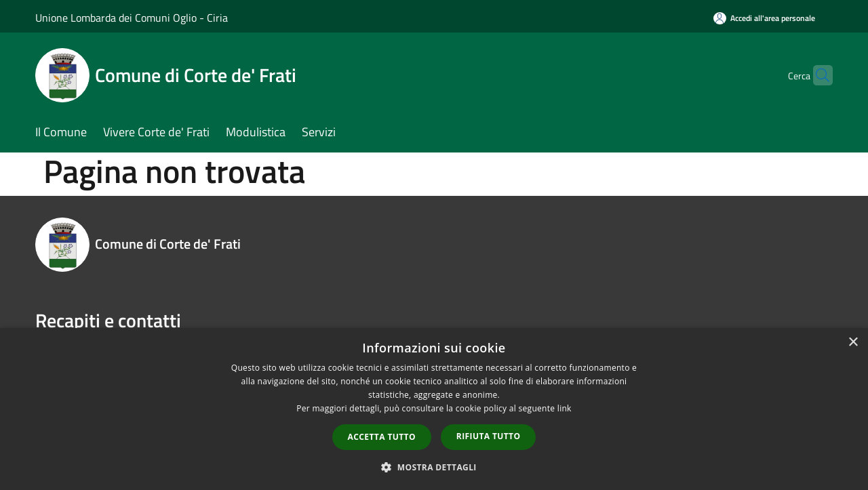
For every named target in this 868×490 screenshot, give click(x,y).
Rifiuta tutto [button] (489, 436)
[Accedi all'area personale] (764, 18)
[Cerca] (816, 75)
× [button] (853, 343)
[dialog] (434, 409)
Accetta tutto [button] (382, 437)
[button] (434, 467)
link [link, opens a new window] (565, 408)
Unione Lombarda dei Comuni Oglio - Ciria (132, 18)
